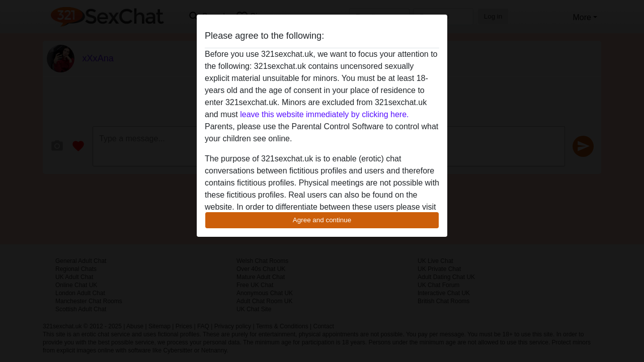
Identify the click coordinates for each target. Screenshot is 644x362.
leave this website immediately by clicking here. (324, 114)
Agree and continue (322, 220)
